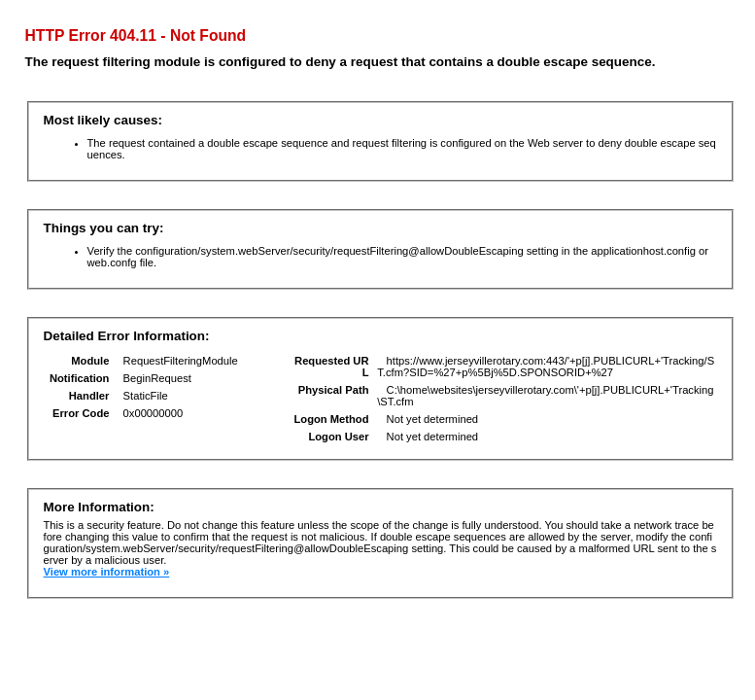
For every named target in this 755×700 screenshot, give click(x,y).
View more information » (107, 572)
